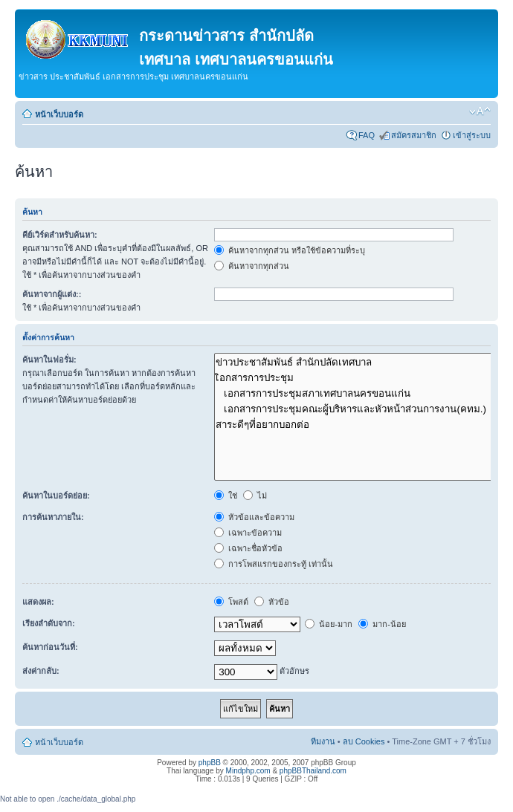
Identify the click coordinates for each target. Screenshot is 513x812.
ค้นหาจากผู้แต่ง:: (52, 294)
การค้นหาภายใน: (53, 517)
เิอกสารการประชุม (356, 378)
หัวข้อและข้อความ (254, 517)
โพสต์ (231, 602)
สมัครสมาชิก (414, 135)
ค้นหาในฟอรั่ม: (49, 360)
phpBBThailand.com (313, 771)
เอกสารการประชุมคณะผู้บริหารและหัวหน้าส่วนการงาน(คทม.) (356, 409)
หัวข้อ (272, 602)
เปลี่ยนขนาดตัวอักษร (480, 111)
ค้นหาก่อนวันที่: (50, 647)
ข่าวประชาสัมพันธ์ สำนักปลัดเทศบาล (356, 362)
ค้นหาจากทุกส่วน (252, 266)
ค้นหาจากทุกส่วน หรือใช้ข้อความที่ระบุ (290, 250)
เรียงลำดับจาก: (49, 623)
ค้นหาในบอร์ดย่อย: (56, 496)
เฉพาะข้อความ (248, 533)
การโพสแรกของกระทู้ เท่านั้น (274, 564)
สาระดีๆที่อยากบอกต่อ (356, 425)
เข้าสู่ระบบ (472, 135)
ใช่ (226, 496)
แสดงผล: (38, 602)
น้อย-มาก (329, 624)
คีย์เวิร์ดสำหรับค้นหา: (60, 235)
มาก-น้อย (382, 624)
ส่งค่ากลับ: (41, 671)
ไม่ (255, 496)
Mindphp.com (248, 771)
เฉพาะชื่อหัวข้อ (248, 548)
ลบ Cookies (364, 741)
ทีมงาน (323, 741)
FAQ (367, 135)
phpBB (210, 763)
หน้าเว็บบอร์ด (59, 114)
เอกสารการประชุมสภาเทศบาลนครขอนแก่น (356, 393)
